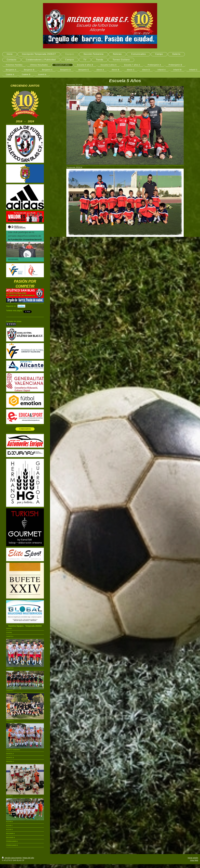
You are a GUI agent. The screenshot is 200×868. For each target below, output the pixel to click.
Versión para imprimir (12, 858)
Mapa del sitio (29, 858)
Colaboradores (25, 429)
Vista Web (194, 860)
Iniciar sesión (193, 858)
